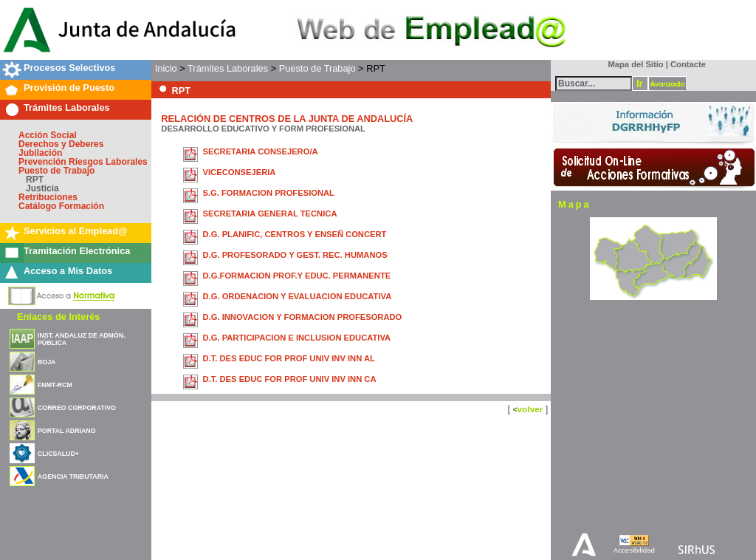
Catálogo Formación (61, 206)
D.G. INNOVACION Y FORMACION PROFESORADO (303, 317)
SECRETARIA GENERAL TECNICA (270, 214)
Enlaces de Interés (58, 317)
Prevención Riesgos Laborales (83, 162)
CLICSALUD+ (58, 454)
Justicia (42, 188)
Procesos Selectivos (69, 68)
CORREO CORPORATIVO (77, 408)
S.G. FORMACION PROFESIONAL (269, 193)
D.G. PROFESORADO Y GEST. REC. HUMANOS (295, 255)
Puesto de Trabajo (56, 171)
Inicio (166, 68)
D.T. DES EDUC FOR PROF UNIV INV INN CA (290, 379)
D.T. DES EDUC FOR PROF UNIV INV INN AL (289, 358)
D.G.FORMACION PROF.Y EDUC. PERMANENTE (297, 276)
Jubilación (40, 153)
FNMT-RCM (55, 385)
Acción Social (48, 135)
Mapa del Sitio (632, 64)
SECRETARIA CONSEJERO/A (261, 151)
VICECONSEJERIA (240, 172)
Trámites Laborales (67, 107)
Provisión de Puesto (69, 88)
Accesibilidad (634, 550)
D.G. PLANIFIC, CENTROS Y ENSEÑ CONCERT (295, 234)
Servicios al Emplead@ (76, 231)
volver (530, 409)
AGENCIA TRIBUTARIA (73, 477)
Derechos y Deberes (61, 144)
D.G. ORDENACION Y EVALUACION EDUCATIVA (298, 296)
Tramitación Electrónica (77, 251)
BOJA (47, 362)
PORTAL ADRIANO (67, 431)
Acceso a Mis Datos (68, 271)
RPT (35, 180)
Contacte (688, 64)
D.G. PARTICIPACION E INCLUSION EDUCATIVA (297, 338)
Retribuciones (48, 197)
